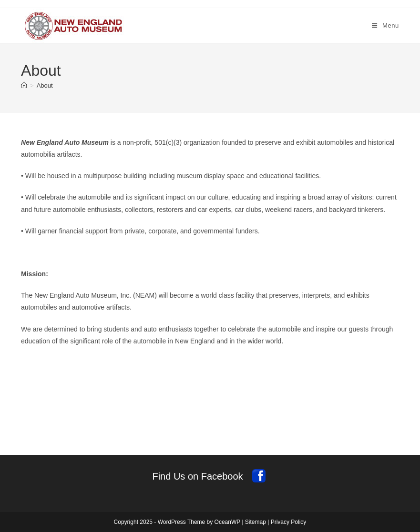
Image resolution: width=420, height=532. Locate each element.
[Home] (24, 85)
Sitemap (256, 522)
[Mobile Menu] (385, 25)
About (45, 85)
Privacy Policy (289, 522)
